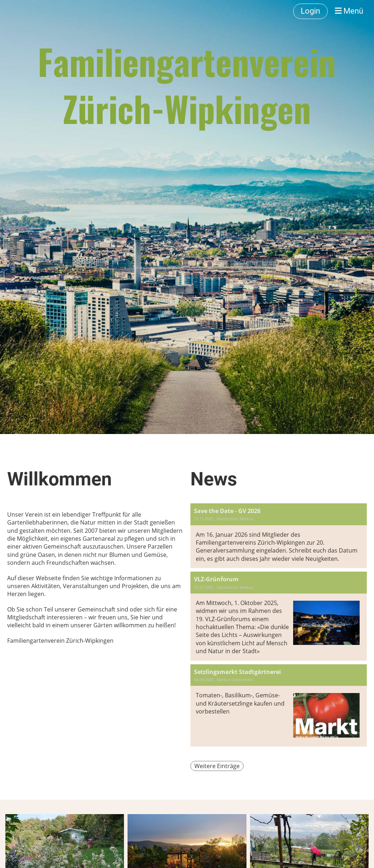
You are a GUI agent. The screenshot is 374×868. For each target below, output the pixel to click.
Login (310, 11)
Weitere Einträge (217, 766)
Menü (349, 11)
